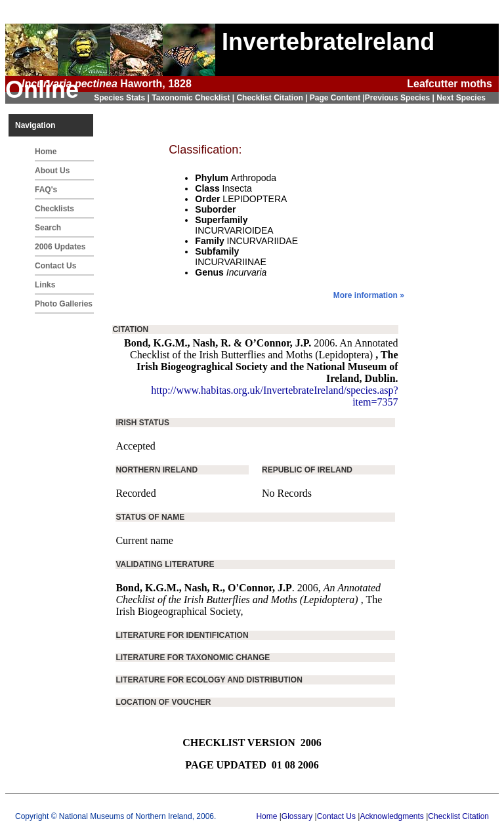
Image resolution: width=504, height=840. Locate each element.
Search (48, 228)
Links (45, 285)
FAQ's (46, 190)
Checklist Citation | (273, 98)
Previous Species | (401, 98)
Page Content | (337, 98)
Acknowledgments (391, 816)
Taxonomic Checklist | (194, 98)
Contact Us (55, 266)
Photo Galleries (64, 304)
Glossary (297, 816)
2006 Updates (60, 247)
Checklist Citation (458, 816)
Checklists (54, 209)
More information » (369, 295)
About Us (52, 171)
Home (46, 152)
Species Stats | (123, 98)
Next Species (461, 98)
